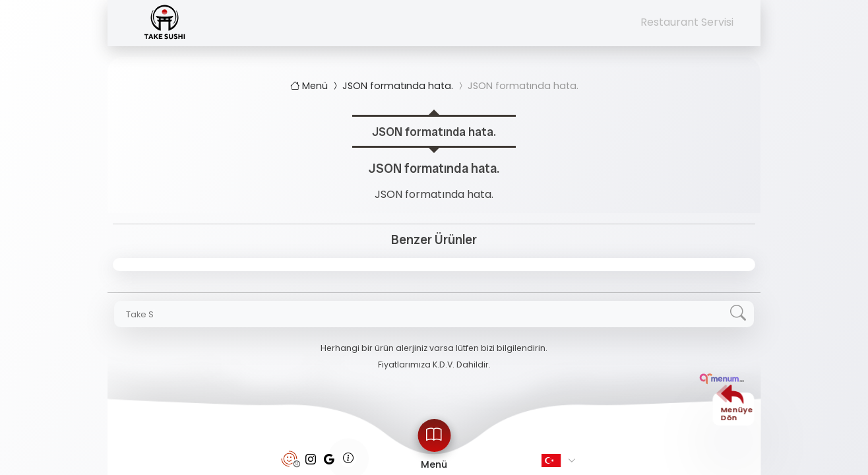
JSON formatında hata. (392, 86)
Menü (310, 86)
